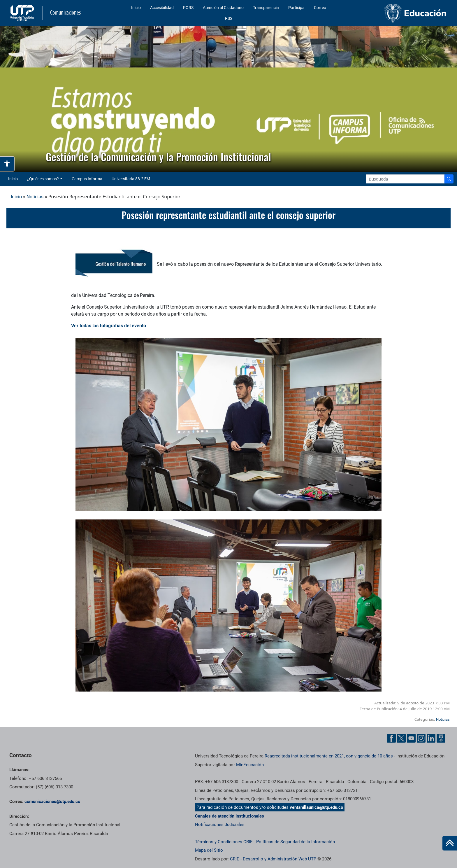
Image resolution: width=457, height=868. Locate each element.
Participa (296, 8)
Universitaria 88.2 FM (131, 179)
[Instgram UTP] (421, 738)
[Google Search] (405, 179)
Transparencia (266, 8)
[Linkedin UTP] (431, 738)
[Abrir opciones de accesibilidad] (7, 164)
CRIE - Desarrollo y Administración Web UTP (273, 859)
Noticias (35, 197)
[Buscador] (449, 179)
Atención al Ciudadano (223, 8)
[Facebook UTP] (391, 738)
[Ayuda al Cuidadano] (441, 738)
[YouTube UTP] (411, 738)
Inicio (136, 8)
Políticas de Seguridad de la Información (296, 842)
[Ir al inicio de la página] (450, 843)
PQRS (188, 8)
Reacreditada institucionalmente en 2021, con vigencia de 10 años (329, 756)
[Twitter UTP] (401, 738)
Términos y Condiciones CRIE (224, 842)
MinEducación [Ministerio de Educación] (250, 765)
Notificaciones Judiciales (220, 825)
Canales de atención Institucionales (230, 816)
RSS (229, 18)
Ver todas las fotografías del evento (109, 326)
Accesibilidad (162, 8)
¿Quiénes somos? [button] (43, 179)
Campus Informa (87, 179)
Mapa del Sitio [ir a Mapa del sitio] (209, 850)
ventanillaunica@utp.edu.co (316, 807)
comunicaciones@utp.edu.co (52, 801)
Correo (320, 8)
